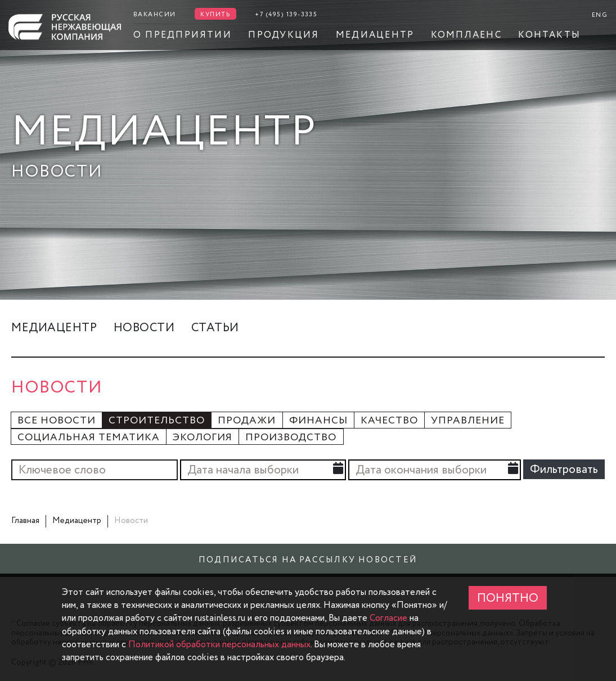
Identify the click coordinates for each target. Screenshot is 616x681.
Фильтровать (564, 470)
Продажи (247, 421)
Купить (215, 15)
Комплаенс (466, 35)
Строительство (157, 421)
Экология (203, 438)
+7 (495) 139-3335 (286, 15)
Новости (144, 328)
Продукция (284, 35)
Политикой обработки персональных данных (219, 644)
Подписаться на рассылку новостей (308, 560)
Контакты (549, 35)
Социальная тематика (89, 438)
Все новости (57, 421)
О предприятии (183, 35)
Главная (25, 521)
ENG (600, 15)
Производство (291, 438)
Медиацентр (375, 35)
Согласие (388, 618)
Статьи (215, 328)
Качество (389, 421)
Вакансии (155, 15)
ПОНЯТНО (508, 598)
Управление (468, 421)
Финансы (318, 421)
